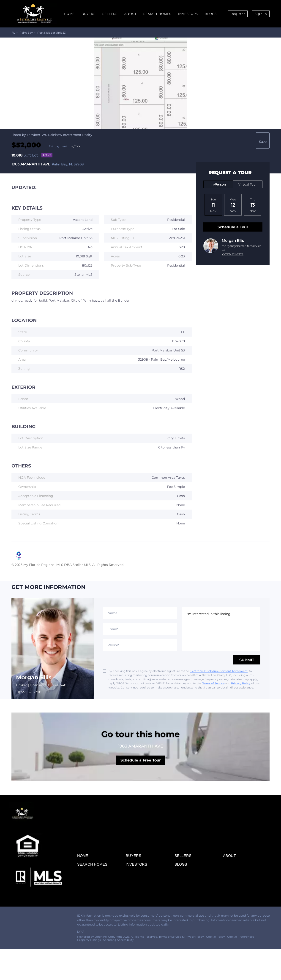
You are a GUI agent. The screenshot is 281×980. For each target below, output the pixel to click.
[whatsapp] (58, 917)
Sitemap (109, 940)
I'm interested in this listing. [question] (221, 629)
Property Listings (89, 940)
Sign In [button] (261, 14)
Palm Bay (26, 33)
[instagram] (40, 917)
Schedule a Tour (233, 227)
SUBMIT (247, 660)
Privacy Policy (241, 683)
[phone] (140, 645)
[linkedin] (22, 917)
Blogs (211, 14)
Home (69, 14)
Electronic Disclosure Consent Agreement (219, 671)
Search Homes (157, 14)
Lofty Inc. (101, 937)
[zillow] (31, 917)
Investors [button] (188, 14)
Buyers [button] (89, 14)
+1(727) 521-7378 (233, 254)
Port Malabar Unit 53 (52, 33)
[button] (84, 857)
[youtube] (49, 917)
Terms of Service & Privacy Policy (181, 937)
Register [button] (238, 14)
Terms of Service (213, 683)
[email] (140, 629)
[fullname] (140, 613)
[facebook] (13, 917)
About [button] (130, 14)
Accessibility (125, 940)
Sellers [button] (110, 14)
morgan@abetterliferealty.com (242, 248)
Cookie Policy (216, 937)
